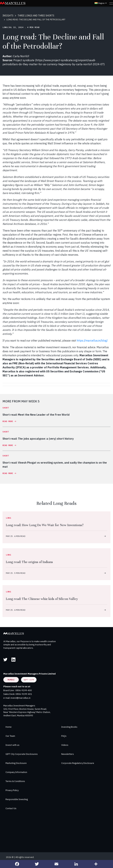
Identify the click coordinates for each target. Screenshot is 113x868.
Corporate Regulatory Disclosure (78, 763)
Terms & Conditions (15, 781)
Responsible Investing (17, 799)
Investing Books (69, 727)
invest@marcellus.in (21, 698)
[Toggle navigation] (111, 3)
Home (9, 727)
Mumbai (11, 680)
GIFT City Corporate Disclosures (22, 754)
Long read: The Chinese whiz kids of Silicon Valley (42, 599)
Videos (65, 745)
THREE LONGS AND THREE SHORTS (36, 16)
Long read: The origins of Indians (29, 562)
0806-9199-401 (24, 694)
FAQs (64, 736)
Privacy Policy (12, 790)
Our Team (10, 736)
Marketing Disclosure (16, 763)
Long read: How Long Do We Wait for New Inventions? (45, 525)
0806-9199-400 (24, 690)
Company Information (16, 772)
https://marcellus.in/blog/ (92, 341)
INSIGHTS (8, 16)
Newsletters (68, 754)
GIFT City (29, 680)
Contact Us (11, 808)
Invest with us (12, 745)
